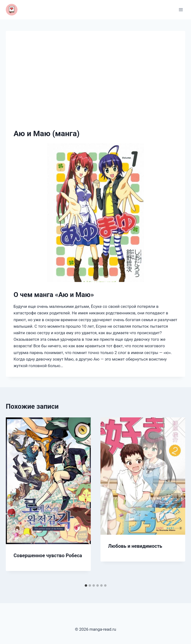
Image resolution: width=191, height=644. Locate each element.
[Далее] (176, 499)
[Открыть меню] (181, 10)
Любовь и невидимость (135, 546)
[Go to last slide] (15, 499)
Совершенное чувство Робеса (48, 555)
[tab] (86, 585)
